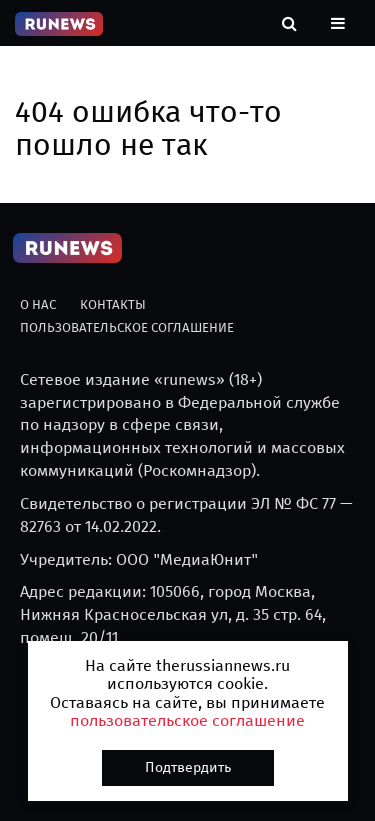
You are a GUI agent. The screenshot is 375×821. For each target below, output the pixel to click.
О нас (38, 304)
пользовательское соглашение (187, 720)
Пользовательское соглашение (127, 327)
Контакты (113, 304)
